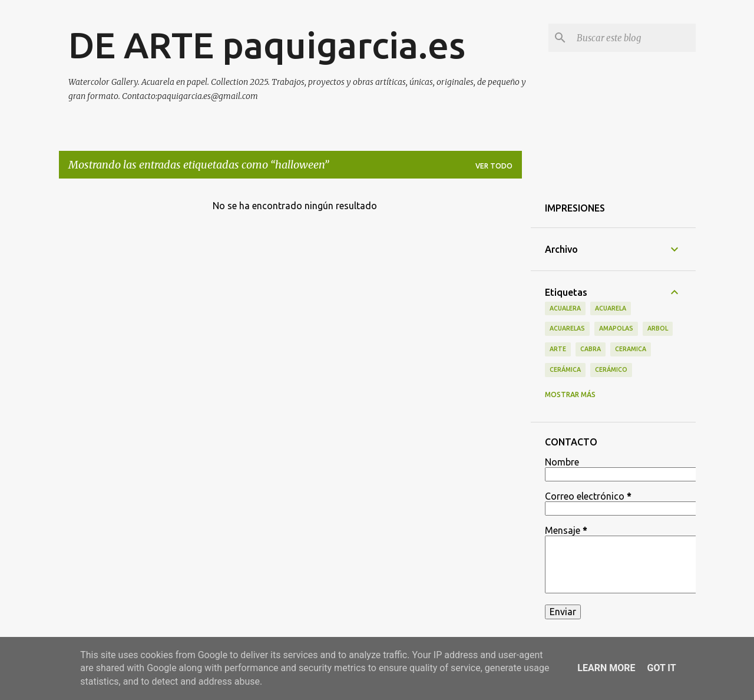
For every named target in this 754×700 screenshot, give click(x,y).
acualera (565, 308)
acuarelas (567, 328)
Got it (661, 668)
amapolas (616, 328)
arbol (658, 328)
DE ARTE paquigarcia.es (267, 45)
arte (558, 349)
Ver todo (494, 166)
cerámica (565, 369)
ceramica (631, 349)
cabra (591, 349)
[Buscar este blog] (634, 38)
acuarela (611, 308)
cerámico (611, 369)
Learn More (606, 668)
